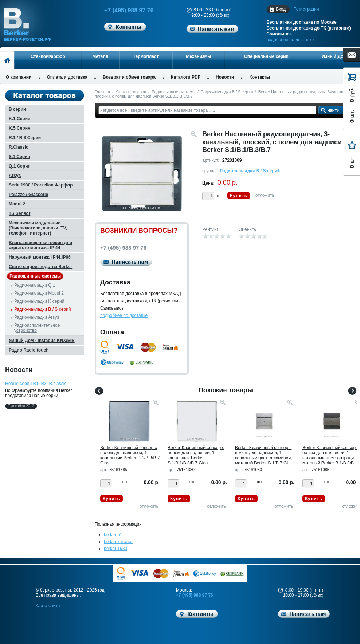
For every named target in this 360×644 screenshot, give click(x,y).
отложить (265, 195)
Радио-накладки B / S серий (227, 92)
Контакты (260, 77)
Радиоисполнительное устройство (37, 328)
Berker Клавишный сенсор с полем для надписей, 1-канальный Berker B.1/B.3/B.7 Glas (130, 455)
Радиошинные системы (173, 92)
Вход (281, 9)
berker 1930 (116, 549)
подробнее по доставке (290, 40)
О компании (19, 77)
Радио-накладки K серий (39, 301)
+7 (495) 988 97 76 (123, 10)
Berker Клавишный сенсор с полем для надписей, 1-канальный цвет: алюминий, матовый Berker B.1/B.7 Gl (263, 455)
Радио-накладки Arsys (37, 317)
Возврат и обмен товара (129, 77)
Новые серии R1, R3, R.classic (36, 384)
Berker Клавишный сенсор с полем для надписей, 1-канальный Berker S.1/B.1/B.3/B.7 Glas (196, 455)
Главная (102, 92)
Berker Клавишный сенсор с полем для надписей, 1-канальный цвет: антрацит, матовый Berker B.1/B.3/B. (331, 455)
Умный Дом (334, 56)
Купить (239, 196)
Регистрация (306, 9)
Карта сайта (48, 606)
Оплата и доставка (67, 77)
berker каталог (118, 542)
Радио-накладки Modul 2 (39, 293)
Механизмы (198, 56)
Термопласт (146, 56)
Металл (100, 56)
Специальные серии (266, 56)
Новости (225, 77)
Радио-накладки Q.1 (35, 285)
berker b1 (113, 535)
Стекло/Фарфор (48, 56)
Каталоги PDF (186, 77)
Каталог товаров (131, 92)
